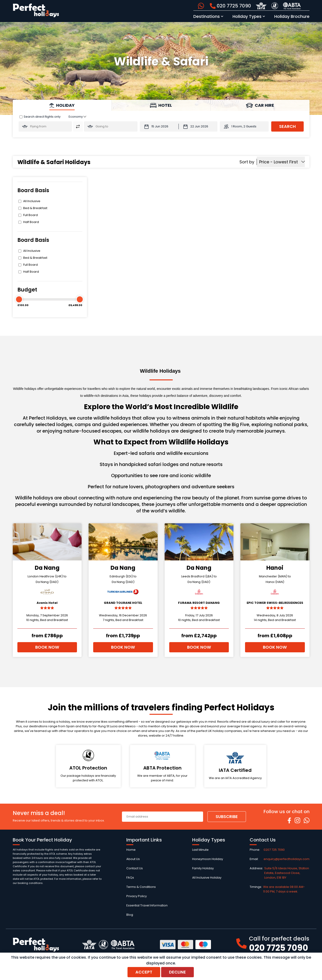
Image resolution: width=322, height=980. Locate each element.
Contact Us (135, 868)
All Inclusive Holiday (207, 878)
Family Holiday (203, 868)
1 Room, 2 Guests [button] (244, 126)
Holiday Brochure (292, 16)
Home (131, 850)
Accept (144, 972)
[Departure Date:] (159, 126)
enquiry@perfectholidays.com (287, 859)
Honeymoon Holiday (208, 859)
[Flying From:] (45, 126)
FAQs (130, 878)
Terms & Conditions (141, 887)
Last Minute (200, 850)
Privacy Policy (137, 896)
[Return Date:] (198, 126)
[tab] (62, 105)
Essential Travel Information (147, 905)
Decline (177, 972)
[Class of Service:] (77, 117)
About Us (133, 859)
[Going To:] (111, 126)
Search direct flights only (42, 117)
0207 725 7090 (274, 850)
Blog (130, 915)
